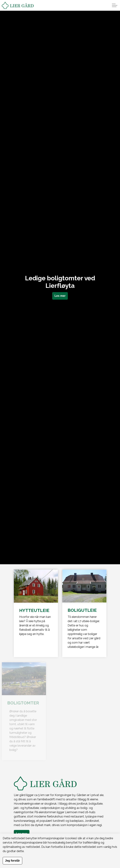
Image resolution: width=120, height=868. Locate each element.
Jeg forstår (12, 861)
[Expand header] (115, 5)
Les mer (60, 296)
